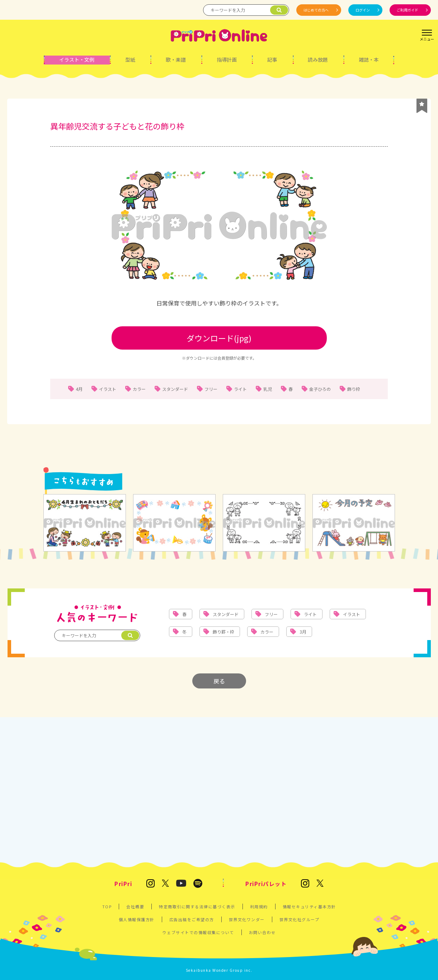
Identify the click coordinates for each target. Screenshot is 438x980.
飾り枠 (354, 389)
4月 (79, 389)
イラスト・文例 (77, 60)
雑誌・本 (369, 60)
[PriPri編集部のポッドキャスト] (198, 884)
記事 (272, 60)
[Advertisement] (219, 789)
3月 (303, 632)
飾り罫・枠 (223, 632)
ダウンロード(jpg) (219, 338)
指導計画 (227, 60)
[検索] (279, 10)
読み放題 (318, 60)
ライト (240, 389)
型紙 (130, 60)
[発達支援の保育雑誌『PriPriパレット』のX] (320, 884)
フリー (211, 389)
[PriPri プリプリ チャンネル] (181, 884)
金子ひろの (320, 389)
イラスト (108, 389)
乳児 (268, 389)
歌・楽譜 (176, 60)
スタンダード (175, 389)
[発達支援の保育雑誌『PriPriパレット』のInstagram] (305, 884)
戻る (219, 681)
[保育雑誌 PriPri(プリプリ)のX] (165, 884)
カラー (139, 389)
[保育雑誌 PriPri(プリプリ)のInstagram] (150, 884)
